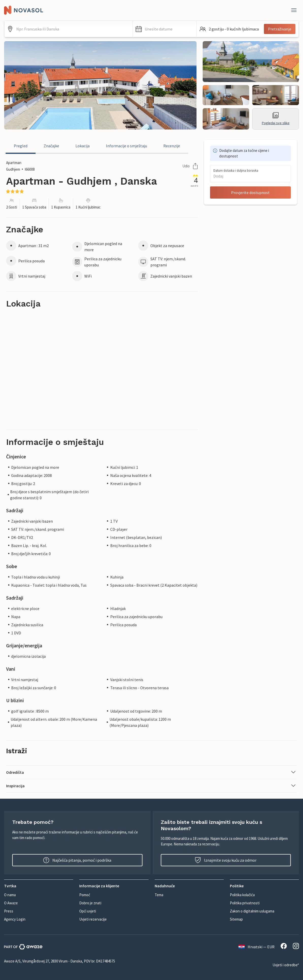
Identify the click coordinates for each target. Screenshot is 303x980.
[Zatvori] (294, 10)
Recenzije (172, 146)
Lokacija (83, 146)
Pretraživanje (280, 29)
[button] (164, 29)
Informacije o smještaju (126, 146)
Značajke (51, 146)
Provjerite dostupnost (250, 192)
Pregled (21, 146)
